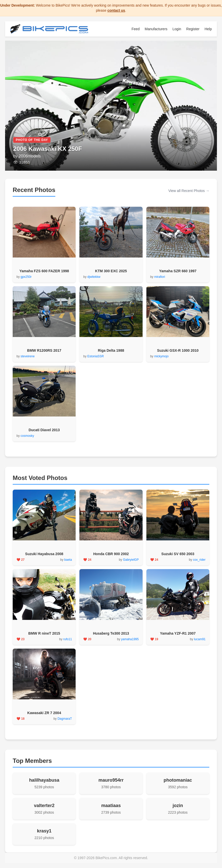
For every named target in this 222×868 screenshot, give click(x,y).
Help (208, 29)
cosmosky (27, 436)
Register (193, 29)
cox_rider (199, 560)
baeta (68, 560)
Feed (135, 29)
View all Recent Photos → (189, 191)
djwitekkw (94, 277)
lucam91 (200, 639)
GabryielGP (131, 560)
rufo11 (67, 639)
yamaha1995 (130, 639)
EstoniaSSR (96, 356)
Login (177, 29)
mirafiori (160, 277)
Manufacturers (156, 29)
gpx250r (26, 277)
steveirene (28, 356)
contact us (116, 10)
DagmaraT (65, 719)
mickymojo (161, 356)
